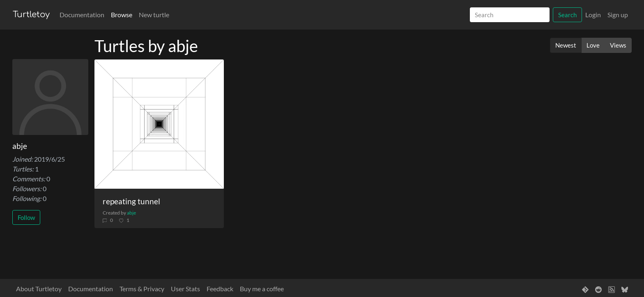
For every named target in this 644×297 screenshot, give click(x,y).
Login (593, 15)
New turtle (154, 15)
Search (567, 15)
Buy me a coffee (262, 289)
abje (131, 213)
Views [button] (618, 45)
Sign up (618, 15)
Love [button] (593, 45)
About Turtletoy (39, 289)
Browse (122, 15)
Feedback (220, 289)
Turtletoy (31, 15)
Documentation (82, 15)
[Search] (510, 15)
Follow (26, 217)
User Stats (185, 289)
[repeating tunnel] (159, 124)
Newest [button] (566, 45)
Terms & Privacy (142, 289)
